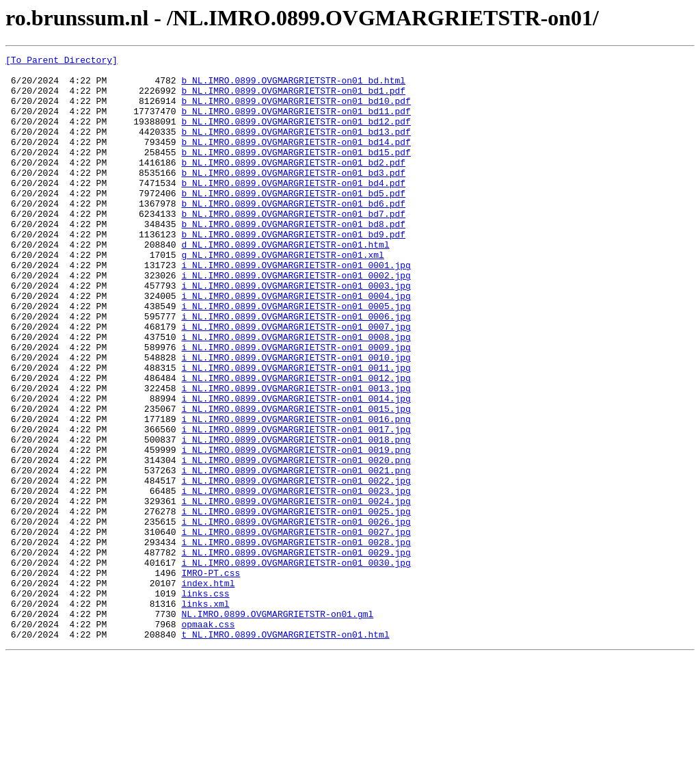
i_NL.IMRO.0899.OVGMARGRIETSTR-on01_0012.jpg (296, 443)
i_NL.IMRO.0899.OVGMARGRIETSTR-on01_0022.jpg (296, 566)
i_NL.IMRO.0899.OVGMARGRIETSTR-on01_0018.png (296, 517)
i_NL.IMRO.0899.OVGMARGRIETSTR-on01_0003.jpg (296, 332)
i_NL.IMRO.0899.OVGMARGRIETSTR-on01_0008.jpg (296, 394)
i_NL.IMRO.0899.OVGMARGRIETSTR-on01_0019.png (296, 529)
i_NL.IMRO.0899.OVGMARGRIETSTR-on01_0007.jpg (296, 382)
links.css (205, 702)
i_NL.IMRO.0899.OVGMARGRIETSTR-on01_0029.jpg (296, 653)
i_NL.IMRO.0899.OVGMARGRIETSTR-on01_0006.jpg (296, 369)
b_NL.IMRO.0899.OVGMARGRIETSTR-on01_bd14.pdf (296, 160)
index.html (208, 690)
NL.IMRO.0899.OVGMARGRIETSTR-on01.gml (277, 726)
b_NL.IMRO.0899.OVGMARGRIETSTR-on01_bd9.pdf (293, 271)
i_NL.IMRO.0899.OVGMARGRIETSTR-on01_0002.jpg (296, 320)
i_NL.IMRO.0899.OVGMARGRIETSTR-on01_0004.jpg (296, 345)
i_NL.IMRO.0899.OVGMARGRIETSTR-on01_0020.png (296, 542)
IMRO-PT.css (211, 677)
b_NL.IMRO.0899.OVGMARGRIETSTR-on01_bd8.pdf (293, 259)
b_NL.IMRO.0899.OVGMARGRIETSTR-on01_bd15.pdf (296, 172)
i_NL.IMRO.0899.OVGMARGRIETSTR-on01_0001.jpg (296, 308)
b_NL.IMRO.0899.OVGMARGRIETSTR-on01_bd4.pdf (293, 209)
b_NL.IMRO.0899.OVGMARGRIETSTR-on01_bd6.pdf (293, 234)
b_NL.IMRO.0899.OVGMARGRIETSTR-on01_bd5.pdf (293, 222)
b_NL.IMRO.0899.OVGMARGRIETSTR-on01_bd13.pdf (296, 148)
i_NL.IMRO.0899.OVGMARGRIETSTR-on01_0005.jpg (296, 357)
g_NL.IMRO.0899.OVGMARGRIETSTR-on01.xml (282, 296)
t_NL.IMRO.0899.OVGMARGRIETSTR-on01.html (285, 751)
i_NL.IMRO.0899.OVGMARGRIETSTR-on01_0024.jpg (296, 591)
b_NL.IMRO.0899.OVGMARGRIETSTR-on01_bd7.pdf (293, 246)
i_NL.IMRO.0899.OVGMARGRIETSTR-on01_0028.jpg (296, 640)
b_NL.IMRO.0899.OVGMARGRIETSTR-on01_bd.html (293, 86)
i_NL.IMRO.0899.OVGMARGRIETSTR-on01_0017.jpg (296, 505)
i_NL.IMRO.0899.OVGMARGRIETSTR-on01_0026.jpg (296, 616)
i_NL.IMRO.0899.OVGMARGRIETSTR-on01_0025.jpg (296, 603)
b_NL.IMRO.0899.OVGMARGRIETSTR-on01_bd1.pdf (293, 99)
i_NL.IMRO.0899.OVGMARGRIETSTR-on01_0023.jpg (296, 579)
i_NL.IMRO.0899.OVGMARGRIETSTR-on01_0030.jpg (296, 665)
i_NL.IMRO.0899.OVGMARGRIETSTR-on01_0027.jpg (296, 628)
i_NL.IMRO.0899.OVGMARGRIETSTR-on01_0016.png (296, 493)
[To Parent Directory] (62, 62)
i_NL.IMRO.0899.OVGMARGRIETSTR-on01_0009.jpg (296, 406)
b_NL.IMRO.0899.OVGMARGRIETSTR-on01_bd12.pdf (296, 135)
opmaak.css (208, 739)
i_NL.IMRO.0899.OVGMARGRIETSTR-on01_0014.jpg (296, 468)
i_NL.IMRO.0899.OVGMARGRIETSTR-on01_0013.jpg (296, 456)
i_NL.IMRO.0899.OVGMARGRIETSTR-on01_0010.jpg (296, 419)
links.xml (205, 714)
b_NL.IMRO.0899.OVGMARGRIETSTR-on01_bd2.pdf (293, 185)
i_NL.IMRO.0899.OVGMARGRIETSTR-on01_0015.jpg (296, 480)
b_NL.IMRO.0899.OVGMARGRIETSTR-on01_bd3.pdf (293, 197)
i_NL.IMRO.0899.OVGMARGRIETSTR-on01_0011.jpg (296, 431)
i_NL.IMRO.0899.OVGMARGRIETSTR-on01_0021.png (296, 554)
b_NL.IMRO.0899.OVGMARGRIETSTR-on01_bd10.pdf (296, 111)
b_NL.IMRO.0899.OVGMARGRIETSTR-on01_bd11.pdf (296, 123)
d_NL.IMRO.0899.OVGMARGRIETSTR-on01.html (285, 283)
